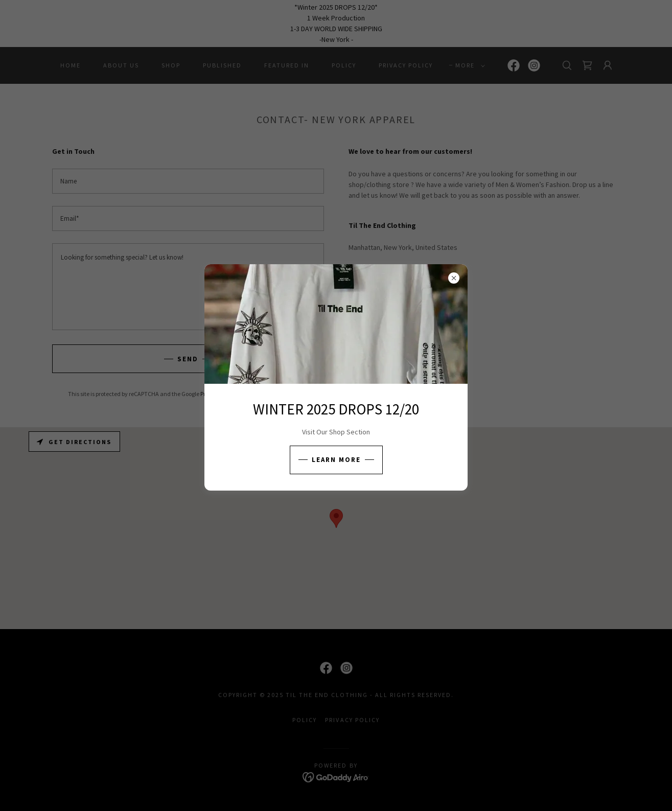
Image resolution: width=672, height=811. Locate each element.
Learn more (336, 460)
